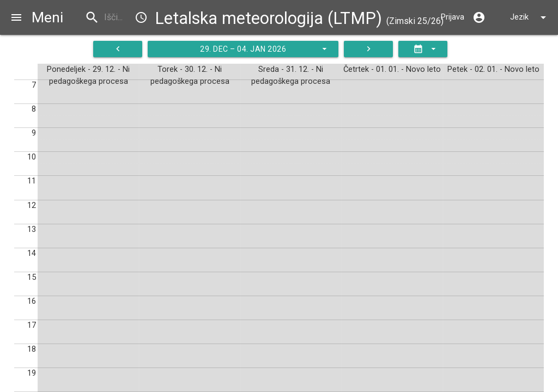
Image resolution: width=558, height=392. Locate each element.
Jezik (530, 17)
